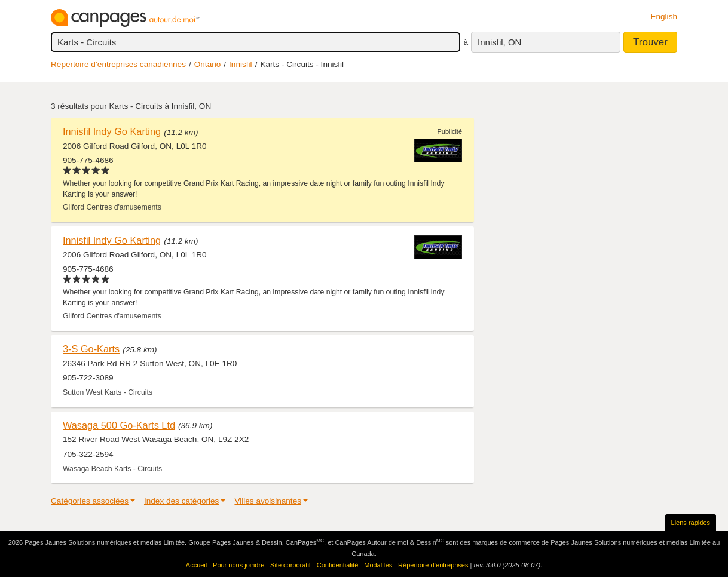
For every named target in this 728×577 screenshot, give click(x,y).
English (664, 16)
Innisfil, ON (499, 42)
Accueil (196, 565)
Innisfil (241, 64)
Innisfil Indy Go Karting (112, 131)
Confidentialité (338, 565)
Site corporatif (290, 565)
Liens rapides (691, 523)
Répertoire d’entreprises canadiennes (118, 64)
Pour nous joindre (238, 565)
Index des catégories (181, 501)
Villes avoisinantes (268, 501)
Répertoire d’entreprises (433, 565)
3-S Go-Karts (91, 349)
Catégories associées (90, 501)
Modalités (378, 565)
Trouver (650, 42)
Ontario (208, 64)
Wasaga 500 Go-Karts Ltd (119, 425)
